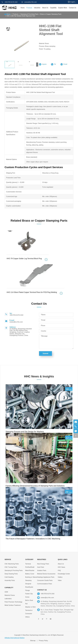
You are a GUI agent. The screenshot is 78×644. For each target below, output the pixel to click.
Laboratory (8, 600)
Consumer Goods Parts (45, 581)
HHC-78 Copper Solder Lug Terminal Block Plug (24, 259)
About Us (45, 8)
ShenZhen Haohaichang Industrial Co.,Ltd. (36, 636)
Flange (27, 591)
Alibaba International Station (15, 639)
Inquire (43, 64)
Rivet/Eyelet (29, 588)
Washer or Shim (30, 608)
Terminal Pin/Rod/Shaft (30, 567)
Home (23, 8)
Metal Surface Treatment (13, 606)
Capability (53, 8)
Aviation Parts (42, 572)
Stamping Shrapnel (28, 583)
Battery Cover (30, 575)
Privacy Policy (43, 642)
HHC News (61, 568)
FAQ (59, 572)
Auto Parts (41, 568)
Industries (37, 8)
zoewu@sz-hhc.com (29, 2)
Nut (26, 605)
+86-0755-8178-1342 (10, 2)
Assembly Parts (10, 581)
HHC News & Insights (39, 377)
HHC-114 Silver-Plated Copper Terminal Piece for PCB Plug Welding (32, 292)
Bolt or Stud (29, 601)
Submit (45, 353)
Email (64, 64)
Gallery (60, 578)
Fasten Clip (29, 595)
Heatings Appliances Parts (46, 578)
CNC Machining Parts (12, 565)
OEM (6, 593)
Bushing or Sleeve (31, 578)
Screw (27, 598)
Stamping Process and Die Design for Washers (25, 432)
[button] (37, 65)
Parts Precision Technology (13, 603)
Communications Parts (45, 585)
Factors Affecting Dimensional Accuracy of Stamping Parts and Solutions (35, 486)
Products (29, 8)
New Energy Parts (43, 565)
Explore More (63, 8)
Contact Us (73, 8)
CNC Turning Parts (11, 568)
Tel (53, 64)
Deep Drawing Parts (11, 575)
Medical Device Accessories (46, 575)
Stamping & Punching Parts (14, 572)
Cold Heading (9, 578)
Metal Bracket (30, 572)
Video (60, 581)
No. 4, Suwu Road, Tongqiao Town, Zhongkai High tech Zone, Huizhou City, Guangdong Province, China (57, 613)
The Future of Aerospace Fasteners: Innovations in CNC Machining (33, 539)
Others (27, 618)
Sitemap (33, 642)
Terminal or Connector (29, 613)
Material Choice (10, 596)
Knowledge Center (64, 575)
